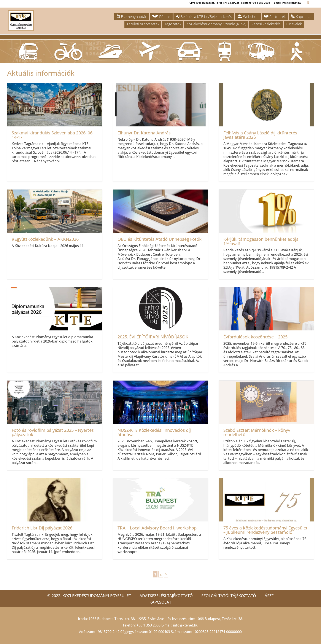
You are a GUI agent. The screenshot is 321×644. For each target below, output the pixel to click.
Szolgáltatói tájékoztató (229, 596)
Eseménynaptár (132, 17)
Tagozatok (173, 24)
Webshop (248, 17)
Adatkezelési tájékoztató (166, 596)
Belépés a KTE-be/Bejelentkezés (204, 17)
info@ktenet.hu (186, 625)
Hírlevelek (294, 24)
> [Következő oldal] (166, 574)
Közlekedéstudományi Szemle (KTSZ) (216, 24)
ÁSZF (269, 596)
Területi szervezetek (143, 24)
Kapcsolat (301, 17)
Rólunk (161, 17)
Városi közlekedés (266, 24)
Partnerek (275, 17)
